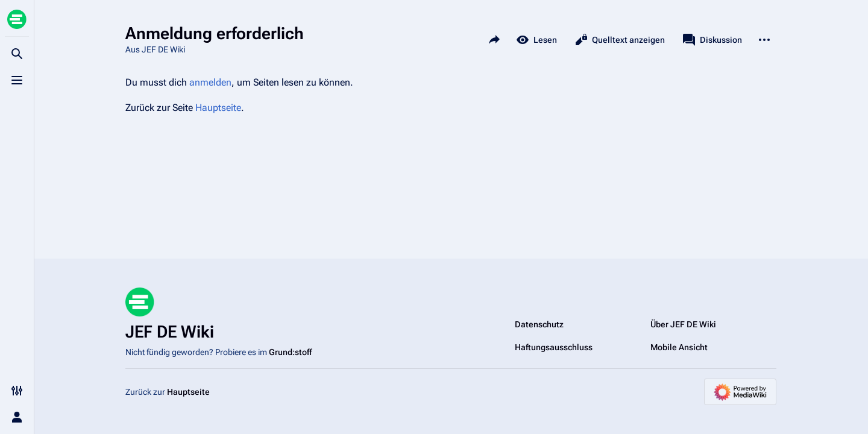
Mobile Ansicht (679, 347)
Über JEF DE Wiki (683, 324)
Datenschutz (539, 324)
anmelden (210, 82)
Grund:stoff (290, 352)
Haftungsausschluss (554, 347)
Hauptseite (218, 108)
